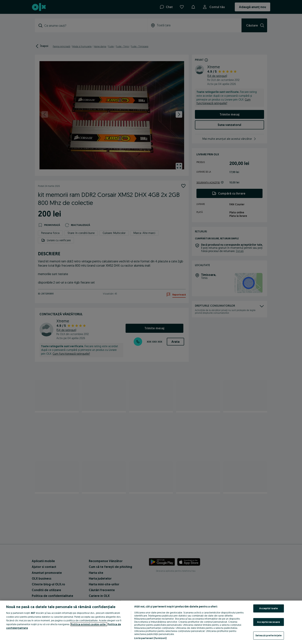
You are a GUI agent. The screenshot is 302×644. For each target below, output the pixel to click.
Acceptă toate (268, 608)
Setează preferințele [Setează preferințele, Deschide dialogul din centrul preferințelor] (269, 635)
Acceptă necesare (268, 622)
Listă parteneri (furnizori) (150, 638)
